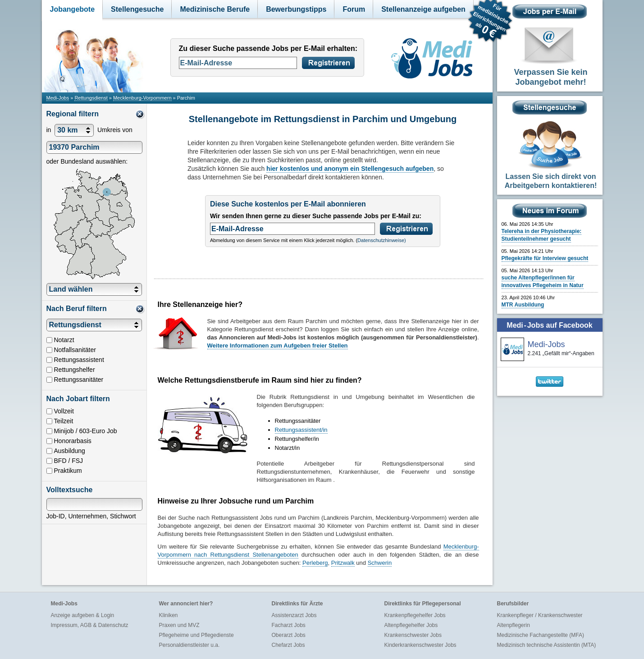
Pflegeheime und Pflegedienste (196, 635)
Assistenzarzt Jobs (294, 615)
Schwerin (380, 563)
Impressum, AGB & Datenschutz (90, 625)
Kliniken (169, 615)
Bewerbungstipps (296, 9)
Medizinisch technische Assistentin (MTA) (547, 645)
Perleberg (315, 563)
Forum (354, 9)
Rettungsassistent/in (301, 430)
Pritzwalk (343, 563)
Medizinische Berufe (215, 9)
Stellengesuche (137, 9)
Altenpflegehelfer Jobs (411, 625)
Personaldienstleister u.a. (190, 645)
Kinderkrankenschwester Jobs (420, 645)
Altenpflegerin (514, 625)
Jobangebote (73, 9)
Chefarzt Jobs (288, 645)
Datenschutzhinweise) (382, 240)
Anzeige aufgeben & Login (83, 615)
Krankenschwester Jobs (413, 635)
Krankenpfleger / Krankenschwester (540, 615)
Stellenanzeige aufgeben (423, 9)
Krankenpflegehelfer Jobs (415, 615)
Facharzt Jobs (289, 625)
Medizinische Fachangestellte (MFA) (541, 635)
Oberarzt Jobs (289, 635)
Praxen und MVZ (179, 625)
